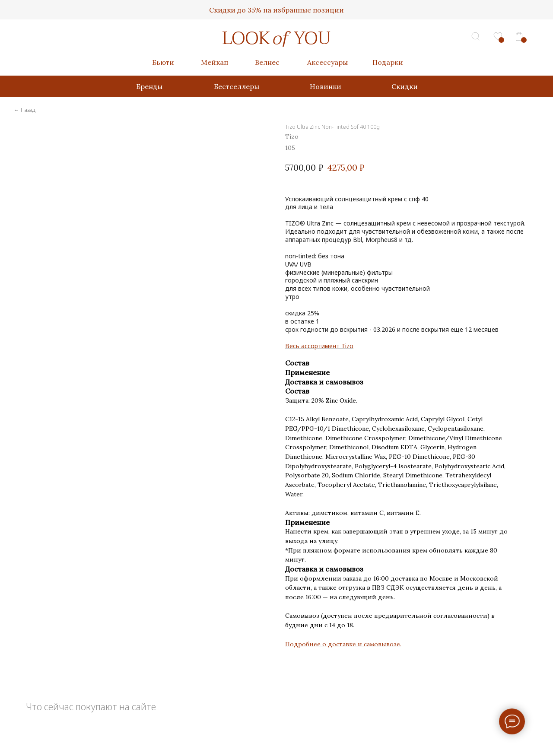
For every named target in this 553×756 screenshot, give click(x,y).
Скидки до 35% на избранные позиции (276, 10)
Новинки (326, 86)
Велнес (267, 62)
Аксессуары (327, 62)
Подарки (388, 62)
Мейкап (215, 62)
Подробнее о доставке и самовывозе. (343, 644)
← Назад (25, 110)
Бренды (149, 86)
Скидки (405, 86)
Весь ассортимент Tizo (319, 346)
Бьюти (163, 62)
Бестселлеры (237, 86)
